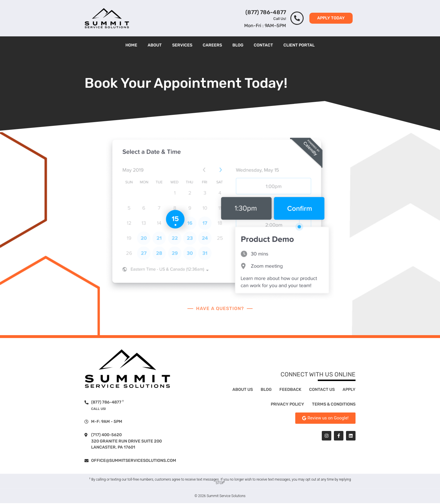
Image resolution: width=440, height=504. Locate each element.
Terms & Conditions (334, 405)
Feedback (290, 390)
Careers (212, 45)
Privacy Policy (287, 405)
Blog (238, 45)
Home (131, 45)
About (155, 45)
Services (182, 45)
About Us (243, 390)
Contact (263, 45)
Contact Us (322, 390)
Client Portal (299, 45)
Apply (349, 390)
